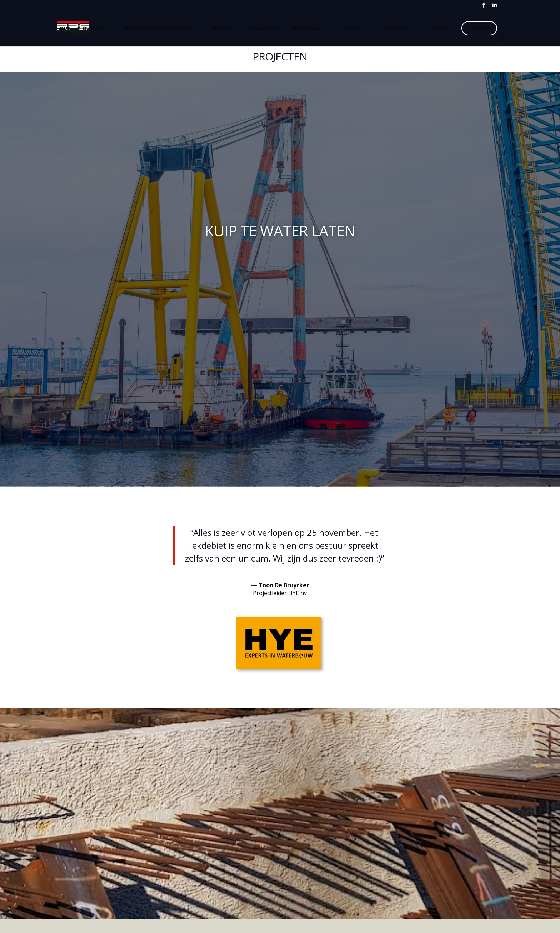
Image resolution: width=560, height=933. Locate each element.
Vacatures (394, 28)
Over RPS (93, 28)
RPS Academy (307, 28)
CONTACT (438, 28)
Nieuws (351, 28)
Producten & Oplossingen (158, 28)
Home (63, 28)
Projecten (224, 28)
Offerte (479, 28)
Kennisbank (264, 28)
